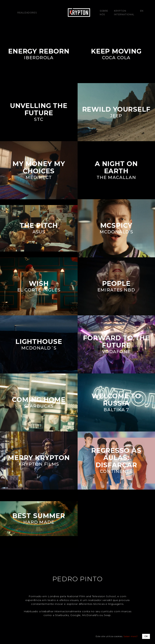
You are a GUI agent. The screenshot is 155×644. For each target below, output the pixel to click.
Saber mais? (131, 636)
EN (142, 11)
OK (146, 636)
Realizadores (27, 13)
